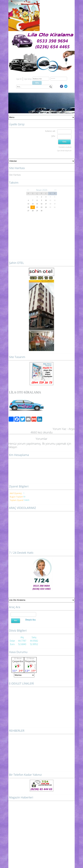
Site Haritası (15, 175)
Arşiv (72, 429)
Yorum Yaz (59, 429)
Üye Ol (19, 79)
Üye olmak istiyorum (64, 151)
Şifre (53, 136)
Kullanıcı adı (50, 131)
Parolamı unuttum (65, 147)
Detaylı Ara (31, 620)
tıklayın (13, 447)
